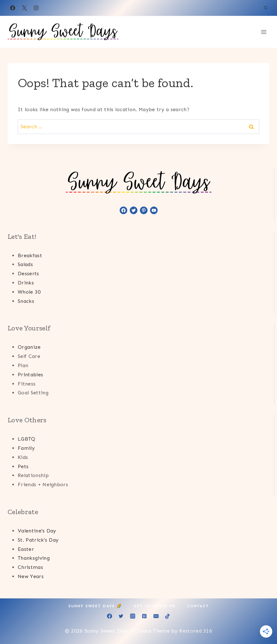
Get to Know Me (155, 606)
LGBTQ (27, 439)
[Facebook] (13, 8)
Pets (23, 466)
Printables (30, 375)
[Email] (156, 616)
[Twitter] (121, 616)
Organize (29, 347)
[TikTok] (167, 616)
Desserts (28, 274)
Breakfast (30, 255)
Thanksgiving (34, 558)
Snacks (26, 301)
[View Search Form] (266, 8)
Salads (25, 264)
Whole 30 (29, 292)
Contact (198, 606)
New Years (31, 576)
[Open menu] (264, 32)
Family (26, 448)
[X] (24, 8)
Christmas (30, 567)
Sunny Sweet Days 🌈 (95, 606)
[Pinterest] (144, 616)
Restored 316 (196, 631)
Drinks (26, 283)
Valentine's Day (37, 531)
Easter (26, 549)
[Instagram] (36, 8)
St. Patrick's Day (38, 540)
